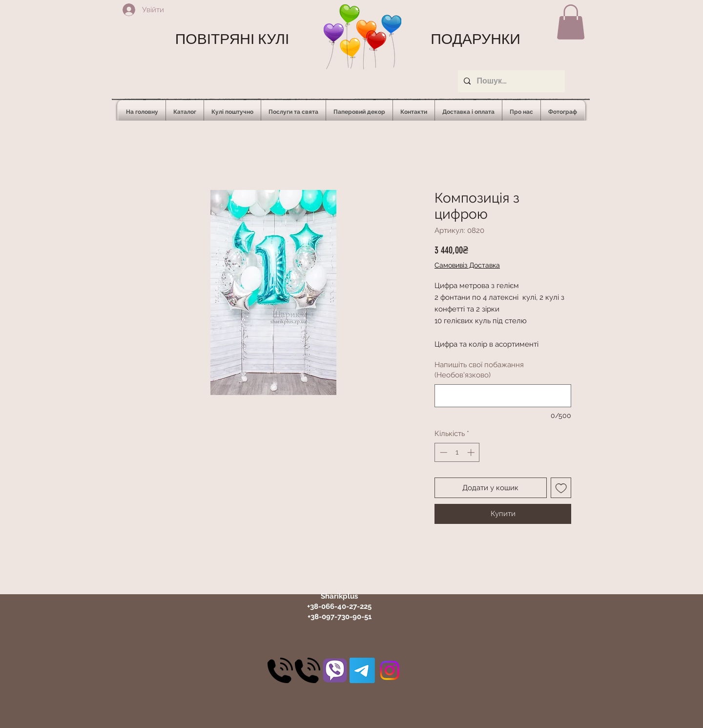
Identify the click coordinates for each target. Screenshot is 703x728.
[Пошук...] (510, 81)
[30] (280, 670)
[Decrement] (443, 452)
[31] (335, 670)
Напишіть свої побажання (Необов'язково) (479, 370)
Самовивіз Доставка (467, 265)
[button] (571, 22)
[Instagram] (390, 670)
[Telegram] (362, 670)
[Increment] (472, 452)
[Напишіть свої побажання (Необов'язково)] (503, 396)
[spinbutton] (457, 452)
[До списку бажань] (561, 488)
